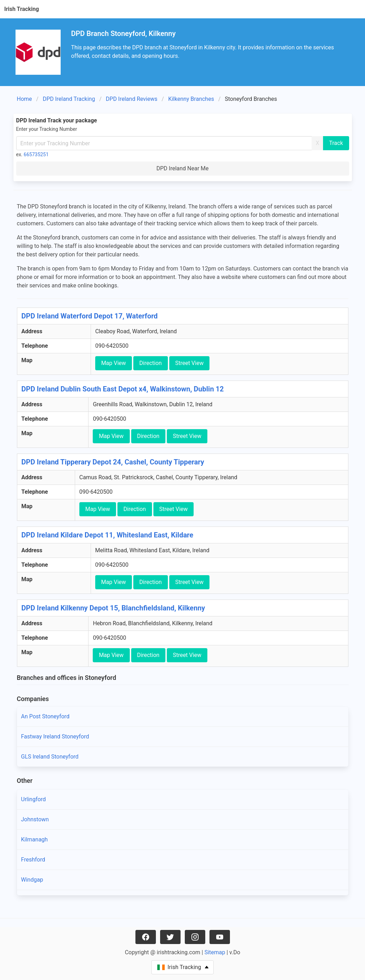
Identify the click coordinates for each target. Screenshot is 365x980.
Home (25, 99)
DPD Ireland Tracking (69, 99)
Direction (151, 363)
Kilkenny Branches (191, 99)
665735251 (36, 154)
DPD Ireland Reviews (132, 99)
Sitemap (215, 952)
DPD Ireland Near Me (182, 168)
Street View (190, 363)
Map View (114, 363)
